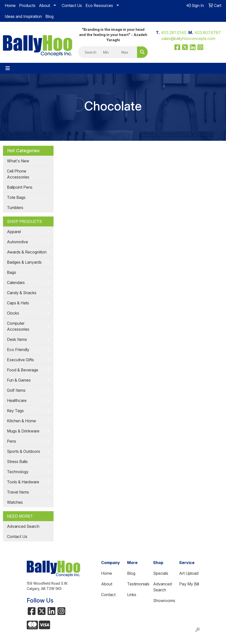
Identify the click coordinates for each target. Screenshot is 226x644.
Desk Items (17, 339)
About (44, 5)
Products (27, 5)
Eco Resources (99, 5)
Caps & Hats (18, 303)
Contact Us (72, 5)
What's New (18, 161)
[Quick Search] (89, 52)
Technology (18, 472)
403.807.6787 (208, 33)
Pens (12, 441)
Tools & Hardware (23, 482)
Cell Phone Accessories (18, 174)
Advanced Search (23, 526)
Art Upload (189, 573)
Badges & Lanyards (24, 262)
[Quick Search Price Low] (110, 52)
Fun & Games (19, 380)
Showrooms (163, 601)
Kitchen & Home (21, 421)
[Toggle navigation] (8, 68)
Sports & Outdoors (24, 451)
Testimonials (137, 584)
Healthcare (17, 400)
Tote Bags (16, 197)
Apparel (14, 232)
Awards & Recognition (27, 252)
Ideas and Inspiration (23, 16)
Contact (108, 595)
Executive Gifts (20, 360)
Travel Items (18, 492)
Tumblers (15, 208)
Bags (12, 272)
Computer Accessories (18, 326)
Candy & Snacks (22, 293)
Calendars (16, 283)
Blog (49, 16)
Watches (15, 502)
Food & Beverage (23, 370)
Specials (161, 573)
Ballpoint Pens (20, 187)
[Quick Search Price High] (128, 52)
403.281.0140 (174, 33)
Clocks (13, 313)
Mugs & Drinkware (23, 431)
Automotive (17, 242)
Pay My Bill (189, 584)
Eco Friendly (18, 350)
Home (10, 5)
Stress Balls (17, 462)
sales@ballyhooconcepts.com (188, 38)
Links (132, 595)
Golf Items (16, 390)
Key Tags (15, 411)
